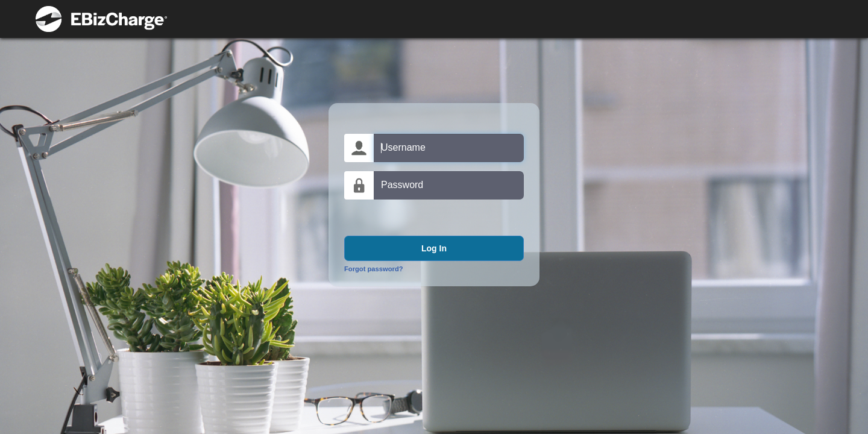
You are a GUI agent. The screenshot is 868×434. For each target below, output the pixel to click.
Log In (434, 248)
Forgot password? (374, 269)
